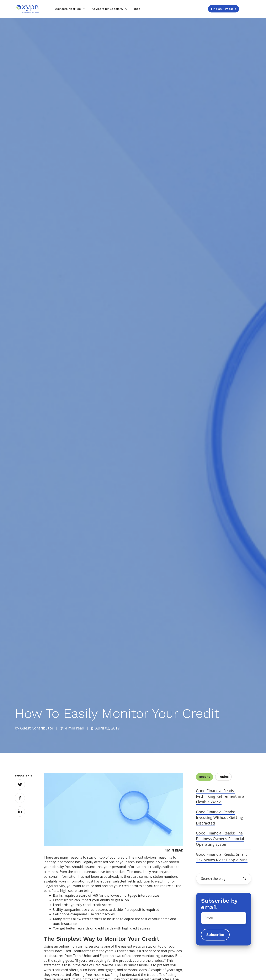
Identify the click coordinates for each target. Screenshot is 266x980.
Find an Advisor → (224, 9)
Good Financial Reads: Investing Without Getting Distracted (219, 817)
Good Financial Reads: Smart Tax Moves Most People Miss (222, 857)
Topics (223, 777)
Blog (137, 9)
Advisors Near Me (68, 9)
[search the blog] (244, 878)
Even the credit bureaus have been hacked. (93, 872)
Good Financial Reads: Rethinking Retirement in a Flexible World (220, 796)
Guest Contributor (37, 728)
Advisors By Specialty (107, 9)
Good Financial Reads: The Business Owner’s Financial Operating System (220, 839)
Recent (204, 777)
